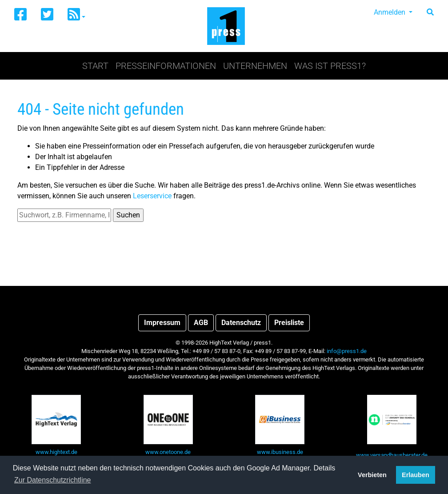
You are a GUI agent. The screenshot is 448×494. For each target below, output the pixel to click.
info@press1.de (347, 351)
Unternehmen (255, 66)
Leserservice (152, 196)
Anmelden (390, 12)
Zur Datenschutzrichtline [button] (53, 480)
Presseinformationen (166, 66)
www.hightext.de (56, 452)
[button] (76, 15)
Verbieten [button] (372, 475)
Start (95, 66)
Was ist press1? (330, 66)
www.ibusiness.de (280, 452)
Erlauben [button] (416, 475)
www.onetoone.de (168, 452)
